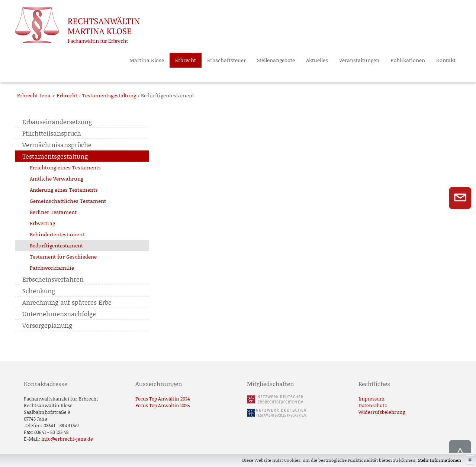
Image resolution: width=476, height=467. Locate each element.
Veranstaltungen (359, 60)
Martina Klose (147, 60)
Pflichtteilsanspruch (52, 133)
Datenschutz (373, 405)
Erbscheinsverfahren (53, 279)
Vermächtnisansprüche (57, 145)
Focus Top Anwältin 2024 (163, 399)
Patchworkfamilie (52, 268)
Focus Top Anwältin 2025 (163, 405)
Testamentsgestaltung (55, 156)
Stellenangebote (276, 60)
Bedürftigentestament (56, 245)
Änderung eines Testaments (64, 190)
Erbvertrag (42, 223)
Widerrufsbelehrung (382, 412)
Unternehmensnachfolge (59, 314)
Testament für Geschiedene (63, 257)
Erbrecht (186, 60)
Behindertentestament (57, 234)
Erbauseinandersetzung (57, 121)
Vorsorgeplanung (47, 325)
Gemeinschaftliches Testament (68, 201)
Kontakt (446, 60)
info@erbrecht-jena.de (67, 439)
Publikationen (408, 60)
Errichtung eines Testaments (65, 167)
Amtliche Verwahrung (57, 179)
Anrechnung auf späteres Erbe (67, 302)
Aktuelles (317, 60)
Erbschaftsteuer (226, 60)
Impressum (372, 399)
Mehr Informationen (439, 460)
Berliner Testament (53, 212)
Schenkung (39, 291)
